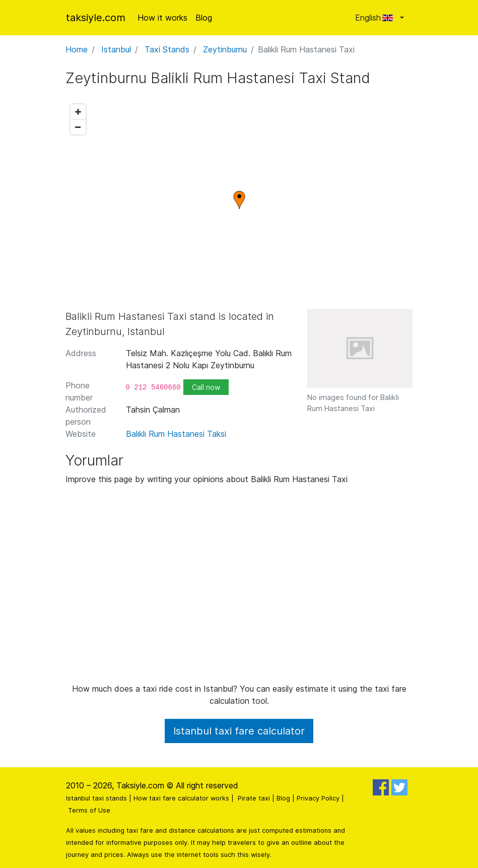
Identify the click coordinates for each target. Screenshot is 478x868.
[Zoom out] (78, 127)
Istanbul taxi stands (96, 798)
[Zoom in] (78, 112)
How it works (162, 18)
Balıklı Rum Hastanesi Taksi (176, 434)
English (377, 18)
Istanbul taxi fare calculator (239, 731)
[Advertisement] (239, 588)
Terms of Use (89, 810)
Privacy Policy (318, 798)
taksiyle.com (96, 18)
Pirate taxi (254, 798)
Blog (204, 18)
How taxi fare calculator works (181, 798)
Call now (206, 387)
